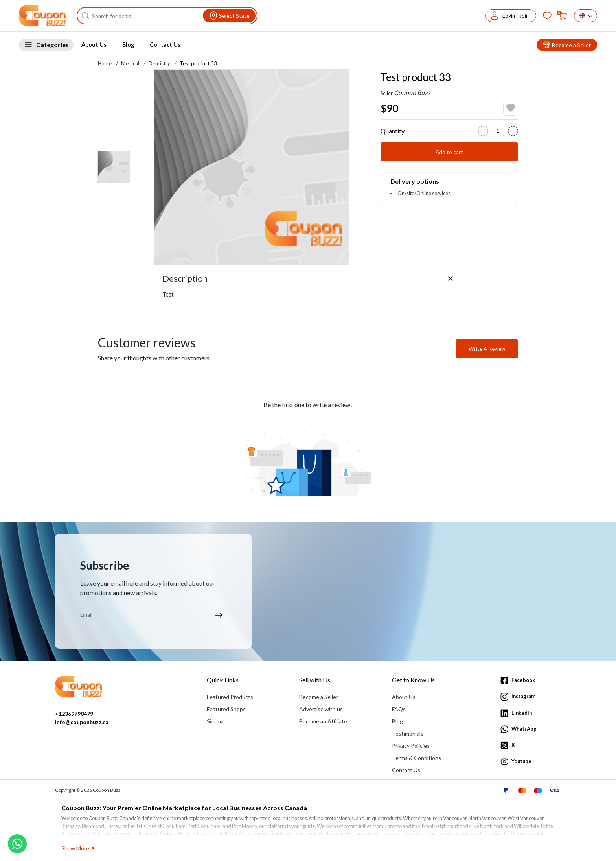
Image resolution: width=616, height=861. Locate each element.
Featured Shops (226, 709)
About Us (94, 45)
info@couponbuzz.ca (82, 722)
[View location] (229, 16)
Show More (75, 848)
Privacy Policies (411, 746)
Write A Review (487, 349)
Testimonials (408, 733)
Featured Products (230, 697)
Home (105, 63)
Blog (128, 45)
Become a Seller (319, 697)
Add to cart (449, 152)
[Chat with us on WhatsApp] (17, 844)
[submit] (219, 615)
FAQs (399, 709)
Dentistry (159, 63)
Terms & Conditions (416, 758)
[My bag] (563, 16)
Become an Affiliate (323, 721)
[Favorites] (547, 16)
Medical (130, 63)
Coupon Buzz (412, 93)
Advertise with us (321, 709)
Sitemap (217, 721)
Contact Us (165, 45)
